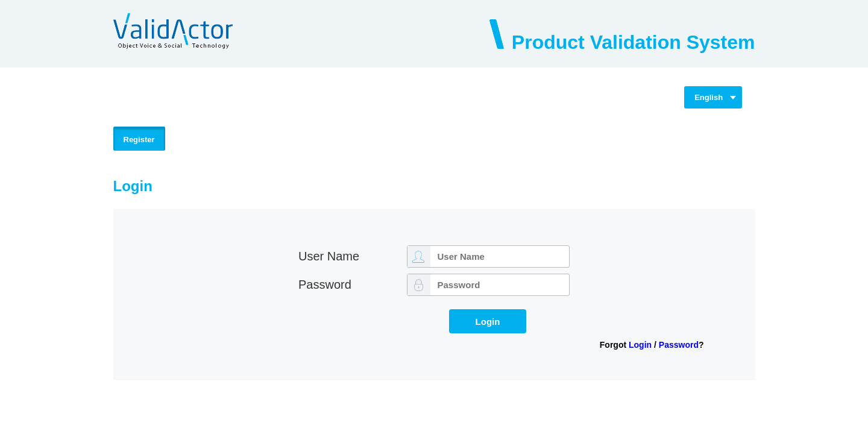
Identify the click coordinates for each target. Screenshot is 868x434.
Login (640, 345)
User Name (329, 256)
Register (139, 140)
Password (325, 285)
